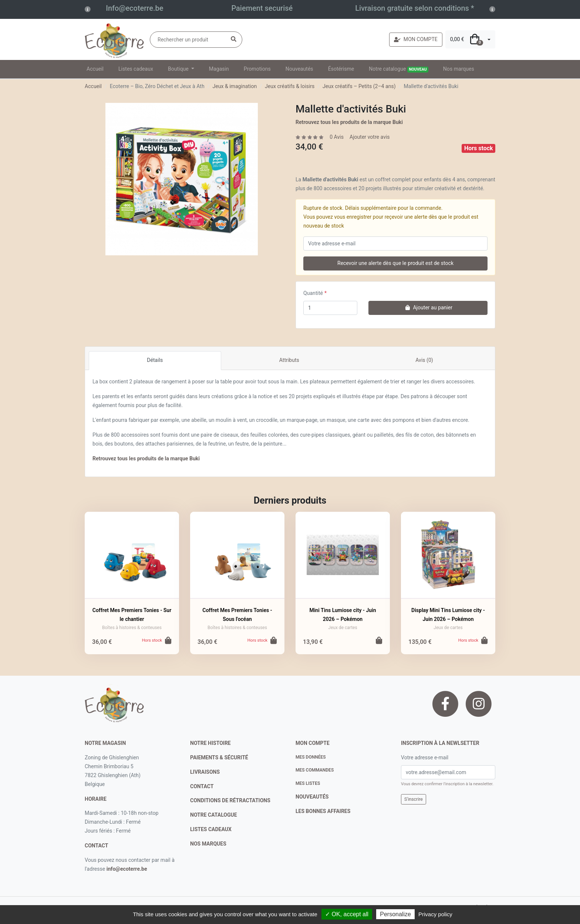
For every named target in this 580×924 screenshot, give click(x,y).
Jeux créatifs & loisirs (290, 86)
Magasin (219, 69)
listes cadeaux (211, 829)
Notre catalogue (399, 69)
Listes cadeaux (136, 69)
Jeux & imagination (235, 86)
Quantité (313, 293)
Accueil (95, 69)
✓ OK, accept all (347, 914)
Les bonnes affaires (323, 811)
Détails (155, 360)
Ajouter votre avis (370, 137)
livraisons (205, 772)
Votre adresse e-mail (425, 757)
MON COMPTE (416, 39)
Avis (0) (424, 360)
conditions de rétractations (230, 800)
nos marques (208, 844)
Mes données (311, 757)
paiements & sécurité (219, 757)
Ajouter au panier (428, 308)
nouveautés (312, 797)
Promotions (257, 69)
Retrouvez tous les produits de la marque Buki (349, 122)
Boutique (179, 69)
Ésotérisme (341, 69)
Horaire (96, 799)
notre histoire (210, 743)
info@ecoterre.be (127, 869)
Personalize (395, 914)
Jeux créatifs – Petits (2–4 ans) (359, 86)
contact (96, 846)
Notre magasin (105, 743)
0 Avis (337, 137)
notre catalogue (214, 815)
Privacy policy (435, 914)
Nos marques (459, 69)
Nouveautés (299, 69)
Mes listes (308, 783)
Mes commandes (315, 770)
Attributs (289, 360)
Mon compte (313, 743)
